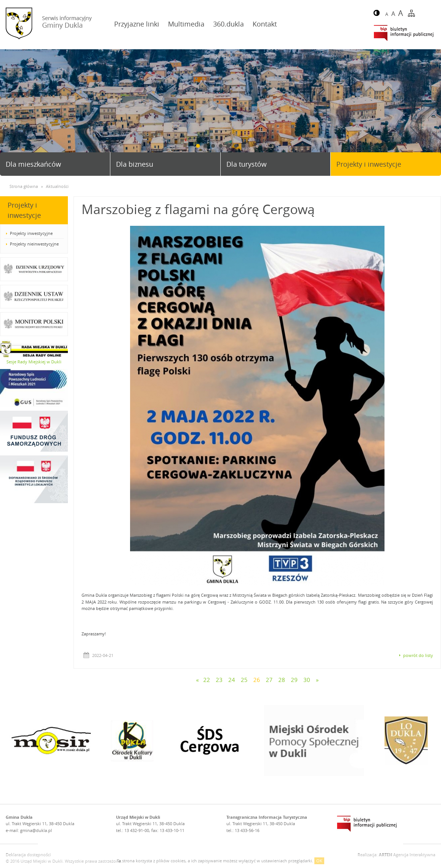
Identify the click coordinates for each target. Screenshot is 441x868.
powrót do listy (418, 655)
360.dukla (228, 24)
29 (294, 680)
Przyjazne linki (137, 24)
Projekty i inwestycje (369, 164)
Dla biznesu (135, 164)
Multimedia (186, 24)
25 (244, 680)
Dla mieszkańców (33, 164)
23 (219, 680)
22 (207, 680)
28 (282, 680)
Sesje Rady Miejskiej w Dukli (34, 362)
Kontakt (265, 24)
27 (269, 680)
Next (432, 109)
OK (319, 861)
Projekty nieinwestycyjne (34, 244)
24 (232, 680)
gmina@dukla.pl (36, 830)
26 (257, 680)
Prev (9, 109)
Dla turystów (246, 164)
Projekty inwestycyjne (31, 233)
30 (307, 680)
